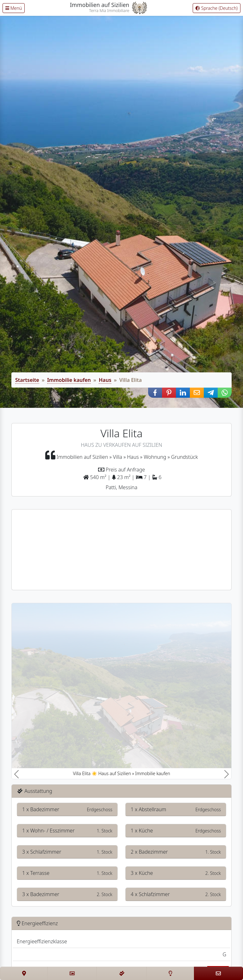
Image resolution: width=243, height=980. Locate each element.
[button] (155, 393)
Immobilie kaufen (69, 380)
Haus (105, 380)
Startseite (27, 380)
